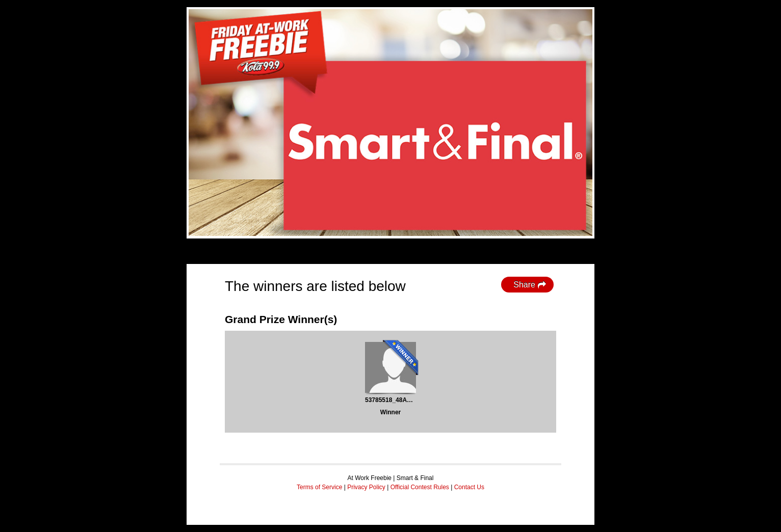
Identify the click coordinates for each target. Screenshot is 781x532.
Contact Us (469, 487)
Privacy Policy (366, 487)
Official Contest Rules (420, 487)
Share (530, 285)
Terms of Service (319, 487)
